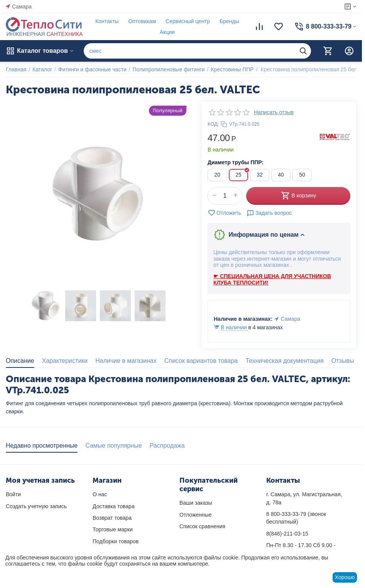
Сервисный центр (188, 21)
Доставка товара (114, 506)
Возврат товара (112, 518)
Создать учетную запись (36, 506)
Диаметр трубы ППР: (236, 162)
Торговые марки (113, 529)
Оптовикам (142, 21)
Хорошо (345, 577)
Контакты (107, 21)
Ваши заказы (196, 503)
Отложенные (195, 515)
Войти (13, 494)
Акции (167, 32)
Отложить (224, 213)
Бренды (229, 21)
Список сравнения (202, 526)
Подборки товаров (116, 541)
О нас (100, 494)
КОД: (213, 124)
